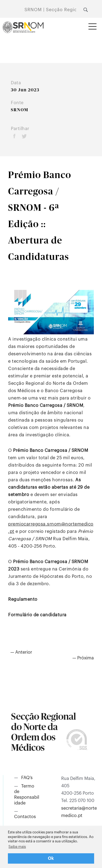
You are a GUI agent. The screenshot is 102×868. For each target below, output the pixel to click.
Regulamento (23, 599)
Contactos (25, 817)
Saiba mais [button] (17, 847)
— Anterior (21, 652)
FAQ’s (27, 778)
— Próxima (83, 658)
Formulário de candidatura (37, 615)
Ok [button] (51, 858)
